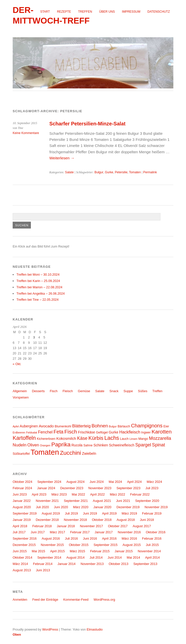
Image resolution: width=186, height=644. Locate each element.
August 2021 (102, 501)
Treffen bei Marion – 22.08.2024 (39, 287)
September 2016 (25, 538)
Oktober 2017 (118, 526)
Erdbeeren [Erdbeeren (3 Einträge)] (19, 432)
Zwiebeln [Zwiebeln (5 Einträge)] (89, 453)
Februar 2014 (43, 564)
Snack (114, 391)
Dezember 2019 (128, 507)
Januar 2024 (46, 488)
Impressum (131, 12)
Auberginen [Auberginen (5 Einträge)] (29, 426)
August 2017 (142, 526)
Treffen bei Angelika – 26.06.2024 (41, 293)
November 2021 (47, 501)
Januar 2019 (22, 520)
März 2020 (81, 507)
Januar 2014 (66, 564)
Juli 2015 (152, 545)
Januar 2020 (102, 507)
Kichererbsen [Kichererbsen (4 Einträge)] (46, 439)
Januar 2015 (124, 551)
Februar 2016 (152, 538)
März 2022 (117, 494)
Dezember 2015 (24, 545)
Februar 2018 (42, 526)
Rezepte (64, 12)
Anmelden (20, 600)
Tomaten (135, 172)
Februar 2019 (152, 513)
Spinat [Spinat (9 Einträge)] (159, 445)
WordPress (50, 629)
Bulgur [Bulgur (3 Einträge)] (113, 426)
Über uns (107, 12)
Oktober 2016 (156, 532)
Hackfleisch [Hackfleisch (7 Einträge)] (130, 432)
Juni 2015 (20, 551)
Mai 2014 (133, 557)
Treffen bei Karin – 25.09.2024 (38, 281)
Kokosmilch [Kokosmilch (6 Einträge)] (66, 438)
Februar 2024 (22, 488)
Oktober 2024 (23, 482)
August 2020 (22, 507)
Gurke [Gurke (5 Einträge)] (113, 432)
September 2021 (76, 501)
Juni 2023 (20, 494)
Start (45, 12)
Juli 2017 (19, 532)
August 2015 (132, 545)
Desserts (38, 391)
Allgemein (20, 391)
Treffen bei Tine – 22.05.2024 (37, 300)
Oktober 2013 (119, 564)
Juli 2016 (71, 538)
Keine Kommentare (26, 133)
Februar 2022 (140, 494)
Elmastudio (95, 629)
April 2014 (152, 557)
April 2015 (57, 551)
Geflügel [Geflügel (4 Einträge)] (102, 432)
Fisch (54, 391)
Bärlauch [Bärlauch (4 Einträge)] (124, 426)
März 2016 (129, 538)
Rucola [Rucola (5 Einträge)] (77, 445)
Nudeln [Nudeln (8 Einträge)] (19, 445)
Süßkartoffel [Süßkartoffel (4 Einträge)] (21, 454)
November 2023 (100, 488)
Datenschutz (159, 12)
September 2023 (128, 488)
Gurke (109, 172)
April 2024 (134, 482)
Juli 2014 (96, 557)
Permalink (150, 172)
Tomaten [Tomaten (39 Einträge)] (45, 452)
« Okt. (17, 364)
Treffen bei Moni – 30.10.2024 (38, 274)
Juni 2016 (90, 538)
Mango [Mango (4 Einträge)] (143, 439)
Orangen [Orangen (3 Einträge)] (45, 445)
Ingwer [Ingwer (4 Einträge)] (146, 432)
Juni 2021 (123, 501)
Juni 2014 (115, 557)
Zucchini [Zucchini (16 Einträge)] (70, 453)
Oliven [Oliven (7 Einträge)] (33, 445)
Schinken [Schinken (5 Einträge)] (101, 445)
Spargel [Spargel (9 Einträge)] (143, 445)
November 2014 (149, 551)
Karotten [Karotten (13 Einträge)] (162, 432)
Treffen (85, 12)
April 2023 (39, 494)
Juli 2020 (42, 507)
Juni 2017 (38, 532)
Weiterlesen (62, 158)
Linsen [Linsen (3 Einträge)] (133, 439)
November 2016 (129, 532)
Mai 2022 (79, 494)
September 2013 (145, 564)
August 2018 (126, 520)
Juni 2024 (97, 482)
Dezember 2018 (47, 520)
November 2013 (92, 564)
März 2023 (59, 494)
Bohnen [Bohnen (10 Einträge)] (100, 426)
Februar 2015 (100, 551)
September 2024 (49, 482)
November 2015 (52, 545)
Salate (69, 172)
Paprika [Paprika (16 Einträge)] (61, 444)
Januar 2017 (104, 532)
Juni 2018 (147, 520)
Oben (17, 634)
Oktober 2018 (102, 520)
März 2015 (77, 551)
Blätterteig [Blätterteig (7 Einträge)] (81, 426)
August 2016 (51, 538)
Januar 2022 (22, 501)
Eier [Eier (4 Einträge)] (166, 426)
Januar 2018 (66, 526)
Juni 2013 (43, 570)
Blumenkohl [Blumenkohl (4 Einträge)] (63, 426)
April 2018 (20, 526)
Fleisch (68, 391)
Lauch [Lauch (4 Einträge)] (124, 439)
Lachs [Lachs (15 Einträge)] (112, 438)
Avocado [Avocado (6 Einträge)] (46, 426)
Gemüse (84, 391)
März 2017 (57, 532)
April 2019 (109, 513)
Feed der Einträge (45, 600)
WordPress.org (104, 600)
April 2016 (109, 538)
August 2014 (75, 557)
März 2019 (129, 513)
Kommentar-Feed (76, 600)
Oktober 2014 (23, 557)
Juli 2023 (152, 488)
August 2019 (51, 513)
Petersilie (121, 172)
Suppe (128, 391)
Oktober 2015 (79, 545)
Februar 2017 (80, 532)
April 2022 (97, 494)
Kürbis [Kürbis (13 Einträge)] (96, 438)
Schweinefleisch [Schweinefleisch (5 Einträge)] (122, 445)
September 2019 (25, 513)
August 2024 (75, 482)
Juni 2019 (90, 513)
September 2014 (49, 557)
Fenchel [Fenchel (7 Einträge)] (45, 432)
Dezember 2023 (72, 488)
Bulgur (99, 172)
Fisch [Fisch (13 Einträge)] (71, 432)
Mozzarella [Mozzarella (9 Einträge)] (160, 438)
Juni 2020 (61, 507)
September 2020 (147, 501)
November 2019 (156, 507)
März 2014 (20, 564)
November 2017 (91, 526)
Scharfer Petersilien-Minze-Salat (87, 124)
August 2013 (22, 570)
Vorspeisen (21, 397)
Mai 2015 (39, 551)
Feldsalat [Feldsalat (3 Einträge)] (32, 432)
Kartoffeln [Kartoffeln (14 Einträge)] (24, 438)
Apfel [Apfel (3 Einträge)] (16, 426)
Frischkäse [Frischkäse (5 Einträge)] (87, 432)
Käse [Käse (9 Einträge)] (82, 438)
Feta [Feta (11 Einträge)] (59, 432)
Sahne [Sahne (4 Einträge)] (88, 445)
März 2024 (154, 482)
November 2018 (75, 520)
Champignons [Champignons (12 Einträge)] (147, 426)
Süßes (143, 391)
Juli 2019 (71, 513)
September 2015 (106, 545)
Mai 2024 (116, 482)
